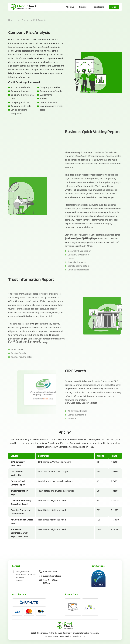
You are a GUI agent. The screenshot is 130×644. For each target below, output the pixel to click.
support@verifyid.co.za (52, 576)
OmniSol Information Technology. (86, 633)
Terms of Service (52, 636)
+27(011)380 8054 (50, 572)
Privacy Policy (66, 636)
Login (114, 7)
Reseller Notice (79, 636)
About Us (70, 7)
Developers (99, 7)
